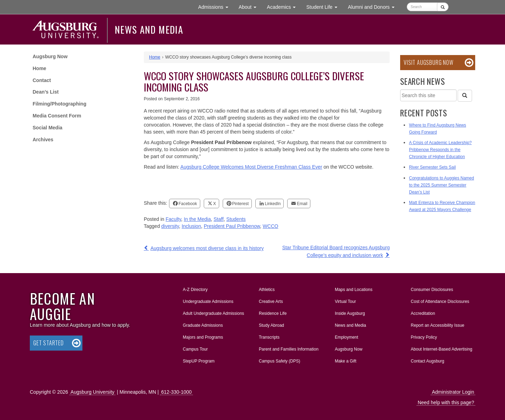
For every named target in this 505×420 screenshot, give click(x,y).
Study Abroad (271, 325)
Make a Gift (346, 361)
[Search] (465, 96)
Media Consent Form (57, 116)
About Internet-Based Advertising (441, 349)
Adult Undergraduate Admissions (213, 313)
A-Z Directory (195, 290)
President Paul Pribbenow (232, 226)
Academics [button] (284, 6)
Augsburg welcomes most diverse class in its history (207, 248)
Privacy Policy (424, 337)
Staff (219, 219)
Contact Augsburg (427, 361)
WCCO (270, 226)
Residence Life (273, 313)
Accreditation (423, 313)
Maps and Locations (354, 290)
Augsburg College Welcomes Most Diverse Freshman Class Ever (251, 167)
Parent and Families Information (289, 349)
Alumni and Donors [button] (374, 6)
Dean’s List (46, 92)
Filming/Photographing (59, 104)
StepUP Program (199, 361)
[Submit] (443, 7)
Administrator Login (453, 392)
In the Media (197, 219)
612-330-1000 (176, 392)
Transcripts (269, 337)
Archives (43, 140)
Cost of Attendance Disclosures (440, 302)
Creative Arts (271, 302)
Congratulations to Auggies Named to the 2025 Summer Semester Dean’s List (441, 185)
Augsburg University (92, 392)
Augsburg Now (50, 56)
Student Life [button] (324, 6)
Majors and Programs (203, 336)
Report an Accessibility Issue (437, 325)
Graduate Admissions (203, 325)
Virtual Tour (345, 302)
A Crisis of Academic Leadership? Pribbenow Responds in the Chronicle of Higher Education (440, 150)
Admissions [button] (216, 6)
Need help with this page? (446, 402)
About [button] (250, 9)
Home (39, 68)
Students (236, 219)
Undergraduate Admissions (208, 302)
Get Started (49, 343)
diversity (170, 226)
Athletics (267, 290)
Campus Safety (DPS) (280, 361)
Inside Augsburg (350, 313)
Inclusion (191, 226)
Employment (347, 337)
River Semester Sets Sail (432, 167)
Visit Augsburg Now (428, 62)
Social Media (48, 128)
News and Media (149, 29)
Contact (42, 80)
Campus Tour (195, 349)
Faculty (173, 219)
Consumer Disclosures (432, 290)
